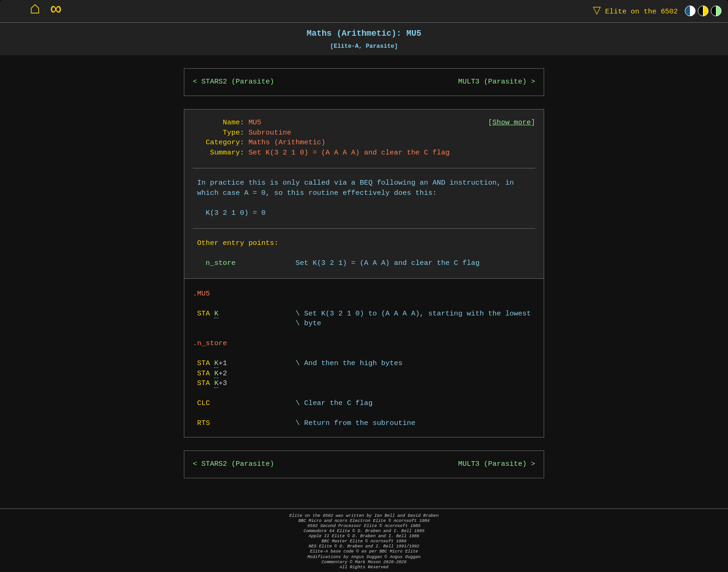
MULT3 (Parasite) (492, 82)
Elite (633, 11)
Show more (512, 123)
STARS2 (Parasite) (238, 82)
